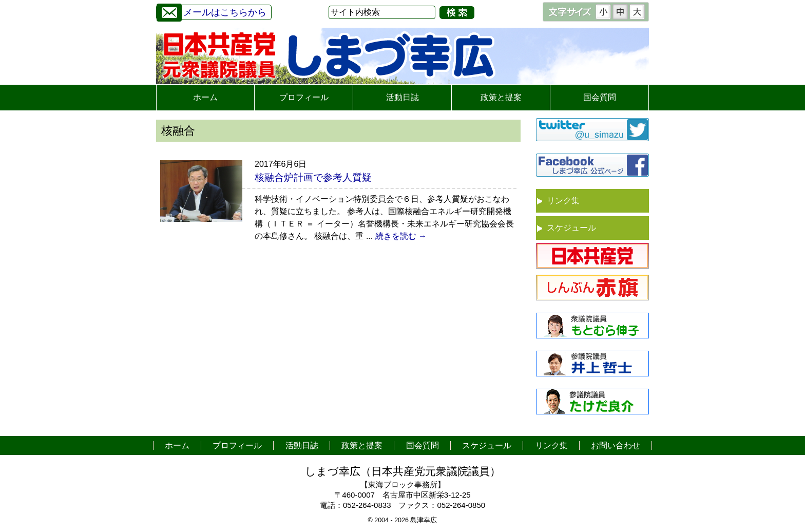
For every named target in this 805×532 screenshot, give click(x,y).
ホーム (205, 97)
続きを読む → (401, 236)
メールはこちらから (212, 11)
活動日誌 (402, 97)
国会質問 (600, 97)
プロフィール (304, 97)
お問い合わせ (616, 445)
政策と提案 (501, 97)
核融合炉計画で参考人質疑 (313, 177)
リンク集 (563, 201)
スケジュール (571, 228)
